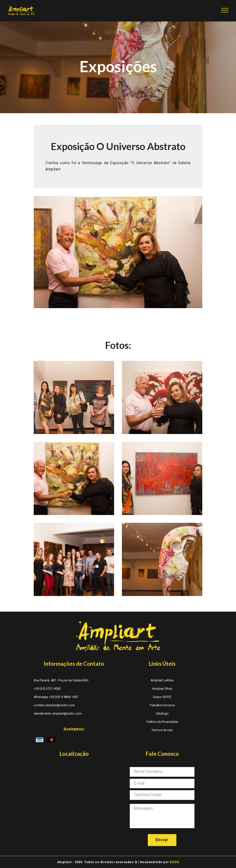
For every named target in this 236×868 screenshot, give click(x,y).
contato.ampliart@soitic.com (54, 705)
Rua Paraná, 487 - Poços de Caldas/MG (61, 680)
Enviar (162, 839)
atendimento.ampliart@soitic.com (58, 714)
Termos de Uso (162, 730)
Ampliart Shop (162, 689)
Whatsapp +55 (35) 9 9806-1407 (56, 697)
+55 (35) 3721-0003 (47, 689)
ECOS (174, 861)
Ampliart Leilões (162, 680)
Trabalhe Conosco (162, 705)
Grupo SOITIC (162, 697)
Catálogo (162, 714)
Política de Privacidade (162, 722)
